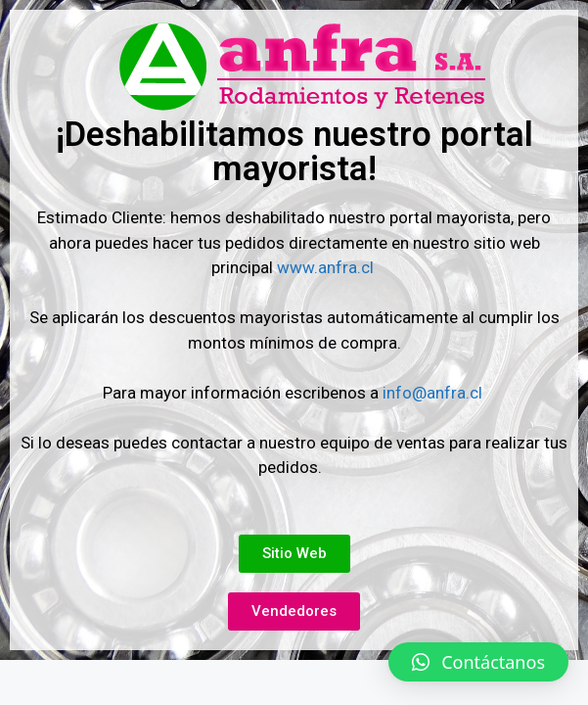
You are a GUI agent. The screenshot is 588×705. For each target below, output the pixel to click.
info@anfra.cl (432, 393)
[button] (478, 662)
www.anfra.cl (327, 267)
